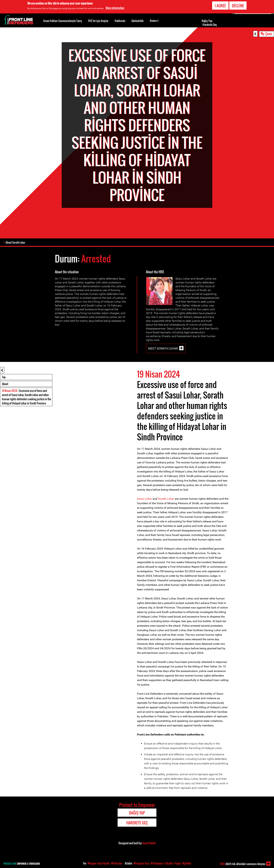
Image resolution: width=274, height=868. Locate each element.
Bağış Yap (207, 21)
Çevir (269, 34)
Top (4, 377)
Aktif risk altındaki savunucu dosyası (243, 864)
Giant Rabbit (149, 843)
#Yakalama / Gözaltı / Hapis (166, 863)
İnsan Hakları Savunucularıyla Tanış (63, 21)
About (5, 384)
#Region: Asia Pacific (99, 863)
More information (115, 8)
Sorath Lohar (166, 499)
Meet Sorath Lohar (163, 348)
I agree (220, 6)
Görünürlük (138, 21)
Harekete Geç (210, 25)
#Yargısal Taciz (142, 863)
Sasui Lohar (144, 499)
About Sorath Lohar (15, 242)
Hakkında (120, 21)
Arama (154, 20)
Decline (238, 6)
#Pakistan (117, 863)
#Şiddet (187, 863)
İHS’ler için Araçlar (98, 21)
